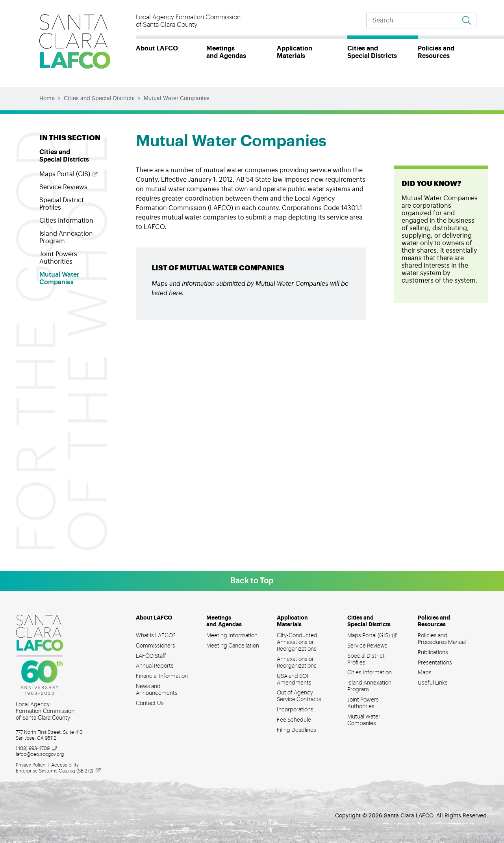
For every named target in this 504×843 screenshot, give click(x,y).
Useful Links (433, 683)
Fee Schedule (294, 720)
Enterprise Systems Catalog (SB (59, 771)
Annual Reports (155, 666)
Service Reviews (63, 187)
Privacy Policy (31, 765)
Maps (425, 673)
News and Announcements (157, 690)
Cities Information (66, 221)
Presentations (435, 663)
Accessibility (65, 765)
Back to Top (252, 581)
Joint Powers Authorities (58, 258)
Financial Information (162, 676)
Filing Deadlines (296, 730)
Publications (433, 653)
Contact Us (150, 703)
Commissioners (156, 646)
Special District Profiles (62, 204)
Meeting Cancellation (233, 646)
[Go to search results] (467, 20)
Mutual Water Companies (59, 278)
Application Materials (295, 52)
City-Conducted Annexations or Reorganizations (297, 642)
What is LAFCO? (156, 636)
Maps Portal (69, 174)
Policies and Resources (436, 52)
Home (47, 99)
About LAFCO (157, 48)
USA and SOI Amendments (294, 680)
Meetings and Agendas (226, 52)
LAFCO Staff (151, 656)
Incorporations (295, 710)
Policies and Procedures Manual (442, 639)
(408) (37, 748)
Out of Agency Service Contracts (299, 696)
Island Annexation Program (66, 237)
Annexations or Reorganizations (297, 663)
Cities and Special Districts (372, 52)
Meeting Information (232, 636)
